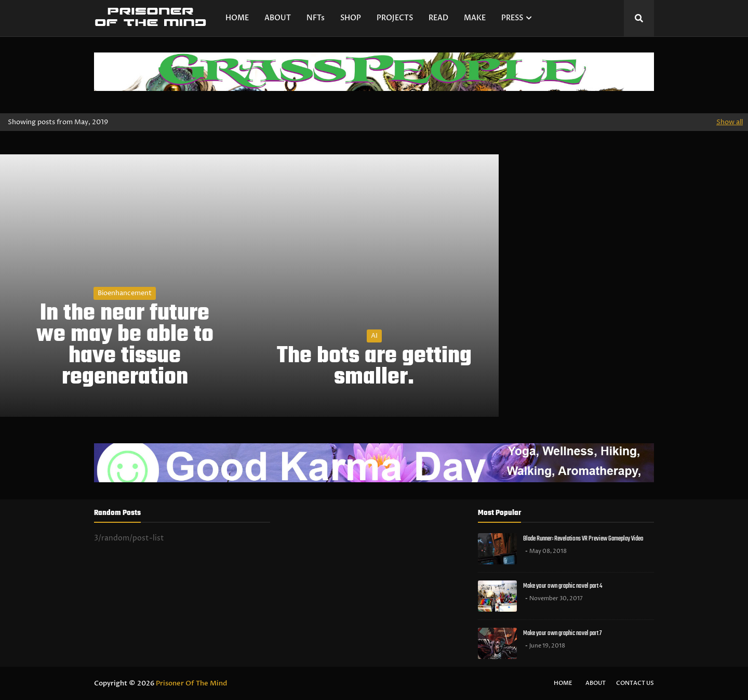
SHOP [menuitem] (351, 18)
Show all (730, 122)
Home (563, 683)
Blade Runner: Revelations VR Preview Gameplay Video (583, 539)
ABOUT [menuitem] (278, 18)
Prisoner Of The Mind (191, 683)
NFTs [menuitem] (316, 18)
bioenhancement (125, 293)
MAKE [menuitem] (475, 18)
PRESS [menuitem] (512, 18)
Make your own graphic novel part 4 (563, 586)
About (596, 683)
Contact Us (635, 683)
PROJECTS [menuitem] (395, 18)
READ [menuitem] (438, 18)
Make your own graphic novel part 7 (562, 633)
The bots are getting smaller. (374, 367)
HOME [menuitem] (237, 18)
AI (374, 336)
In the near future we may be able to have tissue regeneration (125, 346)
